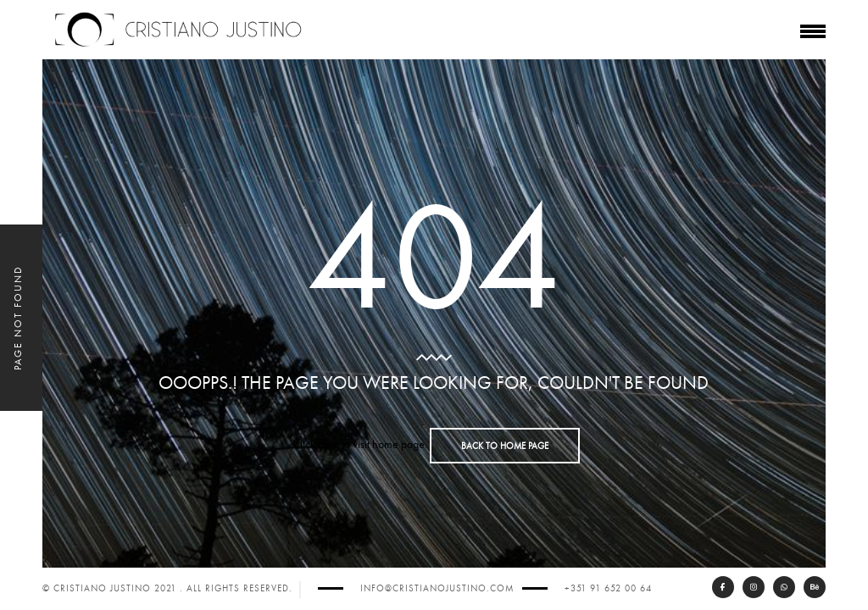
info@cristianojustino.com (437, 588)
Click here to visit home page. (360, 444)
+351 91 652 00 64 (608, 588)
